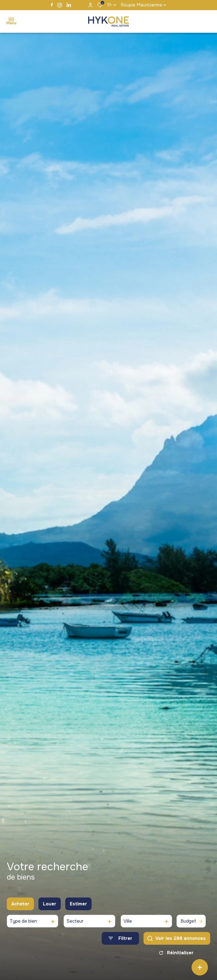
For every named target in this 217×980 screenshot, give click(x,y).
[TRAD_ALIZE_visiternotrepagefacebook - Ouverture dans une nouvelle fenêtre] (52, 5)
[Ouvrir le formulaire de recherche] (120, 941)
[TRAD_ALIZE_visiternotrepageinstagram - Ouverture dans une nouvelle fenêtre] (60, 5)
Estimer (78, 906)
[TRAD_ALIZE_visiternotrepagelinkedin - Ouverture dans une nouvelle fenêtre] (69, 5)
